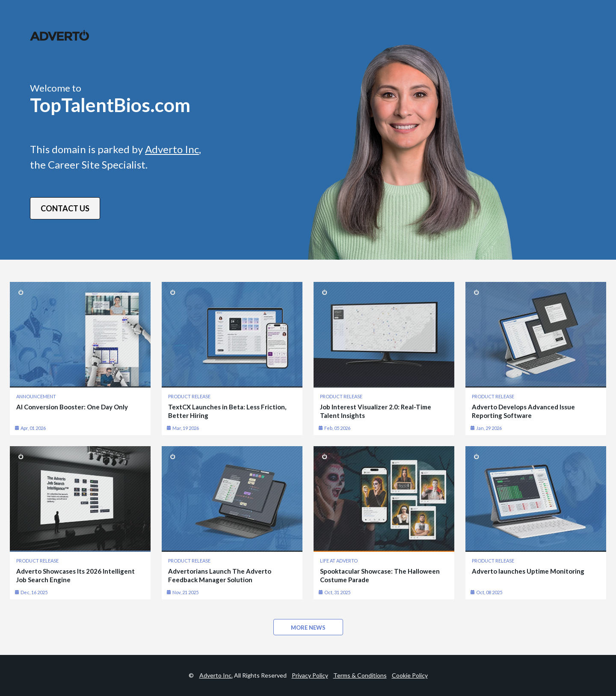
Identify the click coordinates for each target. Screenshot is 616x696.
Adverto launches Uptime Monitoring (528, 571)
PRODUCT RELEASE (189, 396)
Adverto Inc (172, 149)
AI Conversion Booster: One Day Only (72, 407)
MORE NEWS (308, 628)
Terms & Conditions (360, 675)
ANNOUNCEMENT (36, 396)
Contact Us (65, 208)
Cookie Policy (410, 675)
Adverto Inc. (216, 675)
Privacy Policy (310, 675)
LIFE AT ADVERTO (339, 561)
